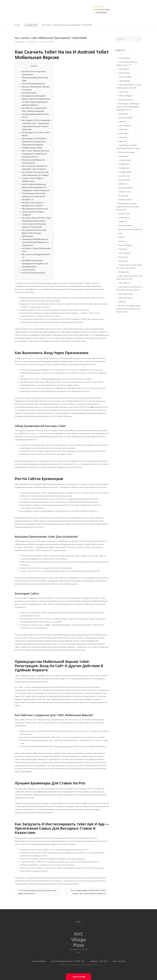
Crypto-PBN (123, 141)
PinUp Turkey (123, 261)
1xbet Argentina (124, 69)
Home (17, 25)
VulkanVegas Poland (125, 298)
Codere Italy (123, 129)
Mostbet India (123, 196)
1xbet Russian (123, 92)
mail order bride (124, 176)
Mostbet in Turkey (125, 192)
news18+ (122, 237)
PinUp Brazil (123, 249)
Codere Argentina (125, 126)
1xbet (91, 407)
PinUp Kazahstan (124, 253)
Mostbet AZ (123, 184)
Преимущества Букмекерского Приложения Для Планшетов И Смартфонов (35, 242)
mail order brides (124, 180)
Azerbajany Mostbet (126, 100)
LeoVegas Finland (125, 160)
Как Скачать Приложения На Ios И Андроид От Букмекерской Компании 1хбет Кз (36, 154)
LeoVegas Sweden (125, 172)
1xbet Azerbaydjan (125, 77)
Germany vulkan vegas (126, 152)
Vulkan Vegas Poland (126, 294)
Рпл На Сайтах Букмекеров (33, 84)
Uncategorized (31, 25)
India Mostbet (123, 156)
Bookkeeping (123, 114)
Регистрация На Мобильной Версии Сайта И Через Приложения (34, 233)
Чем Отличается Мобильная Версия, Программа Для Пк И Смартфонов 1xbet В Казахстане (36, 187)
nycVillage (51, 42)
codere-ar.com (124, 137)
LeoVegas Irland (124, 168)
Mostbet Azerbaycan (126, 188)
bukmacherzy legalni (126, 118)
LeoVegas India (124, 164)
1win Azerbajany (124, 58)
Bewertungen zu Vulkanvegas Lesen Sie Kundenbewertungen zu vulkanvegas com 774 (128, 107)
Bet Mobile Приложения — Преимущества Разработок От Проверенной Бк (35, 264)
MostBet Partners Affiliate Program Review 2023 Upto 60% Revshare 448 (128, 207)
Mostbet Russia (124, 218)
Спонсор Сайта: (28, 270)
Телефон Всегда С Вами (32, 148)
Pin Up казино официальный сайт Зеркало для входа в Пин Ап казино (37, 892)
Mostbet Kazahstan (125, 200)
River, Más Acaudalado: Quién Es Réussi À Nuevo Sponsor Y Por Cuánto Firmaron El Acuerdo (88, 892)
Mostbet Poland (124, 214)
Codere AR (122, 122)
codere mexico (124, 133)
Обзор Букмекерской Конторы (35, 209)
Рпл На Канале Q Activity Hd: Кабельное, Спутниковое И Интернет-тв (34, 196)
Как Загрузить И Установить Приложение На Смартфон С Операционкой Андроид (34, 142)
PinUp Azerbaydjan (125, 245)
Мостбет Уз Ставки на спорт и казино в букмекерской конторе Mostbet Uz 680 (129, 309)
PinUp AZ (122, 241)
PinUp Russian (123, 257)
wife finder (122, 302)
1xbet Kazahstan (124, 81)
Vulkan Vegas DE (124, 283)
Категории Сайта (29, 93)
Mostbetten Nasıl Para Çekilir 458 (130, 229)
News (120, 233)
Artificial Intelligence (125, 96)
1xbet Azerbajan (124, 73)
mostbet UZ (123, 221)
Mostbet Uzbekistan (125, 226)
